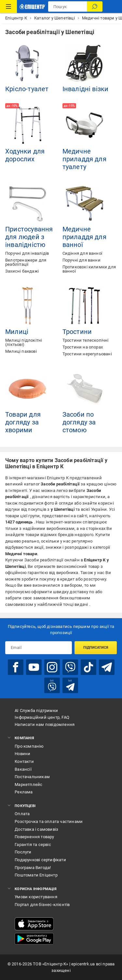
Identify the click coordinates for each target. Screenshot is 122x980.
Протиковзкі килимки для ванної (89, 269)
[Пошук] (95, 6)
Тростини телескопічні (86, 340)
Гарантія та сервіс (33, 845)
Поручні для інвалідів (27, 253)
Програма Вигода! (33, 868)
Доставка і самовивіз (36, 829)
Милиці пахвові (21, 351)
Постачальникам (32, 777)
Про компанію (29, 746)
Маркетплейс (28, 784)
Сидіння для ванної (82, 253)
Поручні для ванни (81, 260)
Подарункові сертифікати (40, 860)
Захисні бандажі (22, 271)
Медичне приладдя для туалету (84, 159)
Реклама (24, 792)
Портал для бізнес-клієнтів (42, 905)
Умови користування (36, 897)
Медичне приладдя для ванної (84, 237)
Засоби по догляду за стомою (79, 422)
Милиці (17, 332)
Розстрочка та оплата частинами (49, 821)
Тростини (77, 332)
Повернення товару (34, 837)
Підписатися (96, 648)
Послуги (23, 852)
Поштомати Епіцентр (36, 875)
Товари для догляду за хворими (23, 422)
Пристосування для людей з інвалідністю (29, 237)
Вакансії (23, 769)
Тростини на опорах (83, 347)
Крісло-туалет (27, 89)
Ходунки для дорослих (25, 155)
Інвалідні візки (86, 89)
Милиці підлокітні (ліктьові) (24, 342)
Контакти (24, 761)
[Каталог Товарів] (8, 6)
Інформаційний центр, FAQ (42, 717)
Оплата (22, 814)
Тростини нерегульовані (87, 354)
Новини (22, 754)
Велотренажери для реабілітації (26, 262)
